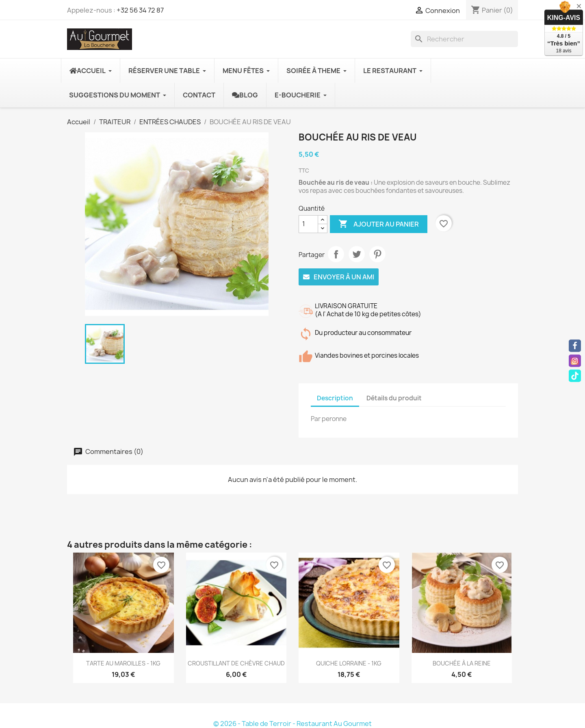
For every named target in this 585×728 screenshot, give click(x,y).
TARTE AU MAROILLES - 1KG (123, 663)
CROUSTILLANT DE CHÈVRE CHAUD (236, 663)
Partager (336, 254)
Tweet (357, 254)
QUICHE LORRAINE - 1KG (349, 663)
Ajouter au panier (379, 224)
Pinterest (377, 254)
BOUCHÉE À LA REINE (462, 663)
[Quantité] (308, 224)
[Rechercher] (464, 39)
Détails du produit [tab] (394, 398)
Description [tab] (335, 398)
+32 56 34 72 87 (140, 10)
